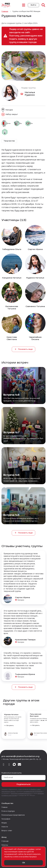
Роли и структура (8, 811)
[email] (19, 765)
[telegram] (9, 765)
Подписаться (23, 784)
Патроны (5, 845)
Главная (4, 807)
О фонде (5, 841)
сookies (31, 849)
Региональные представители (13, 815)
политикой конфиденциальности (21, 793)
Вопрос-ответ (7, 831)
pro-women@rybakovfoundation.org (20, 756)
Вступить (10, 726)
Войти (33, 5)
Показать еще (24, 349)
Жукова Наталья (11, 715)
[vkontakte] (4, 765)
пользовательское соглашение (33, 791)
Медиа (4, 823)
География (6, 819)
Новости (5, 827)
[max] (14, 765)
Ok (24, 863)
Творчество (9, 141)
